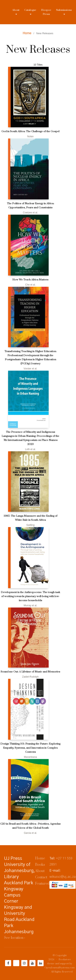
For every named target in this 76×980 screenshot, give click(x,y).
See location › (15, 938)
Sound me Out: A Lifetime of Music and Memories (30, 672)
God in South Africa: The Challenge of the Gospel (30, 131)
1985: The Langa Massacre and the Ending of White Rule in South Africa (31, 518)
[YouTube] (32, 963)
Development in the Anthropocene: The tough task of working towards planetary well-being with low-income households (31, 596)
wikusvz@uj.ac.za (63, 877)
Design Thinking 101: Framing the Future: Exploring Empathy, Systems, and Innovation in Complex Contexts (30, 748)
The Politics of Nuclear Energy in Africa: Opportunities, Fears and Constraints (31, 205)
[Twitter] (16, 963)
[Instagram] (24, 963)
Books (40, 865)
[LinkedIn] (41, 963)
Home (27, 33)
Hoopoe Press (46, 12)
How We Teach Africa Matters (30, 280)
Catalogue (30, 10)
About (16, 10)
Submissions (64, 10)
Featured (42, 884)
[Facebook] (8, 963)
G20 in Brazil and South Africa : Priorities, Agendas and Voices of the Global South (30, 826)
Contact (41, 877)
